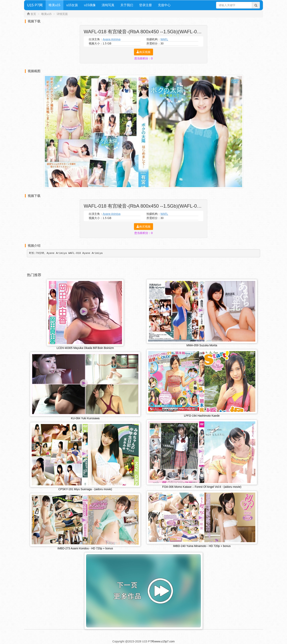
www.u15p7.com (164, 641)
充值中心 (164, 5)
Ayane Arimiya (112, 39)
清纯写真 (108, 5)
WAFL (164, 39)
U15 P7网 (35, 5)
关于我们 (127, 5)
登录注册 (145, 5)
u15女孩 (72, 5)
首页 (33, 14)
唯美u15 (55, 5)
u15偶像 (90, 5)
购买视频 (143, 52)
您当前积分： (143, 58)
